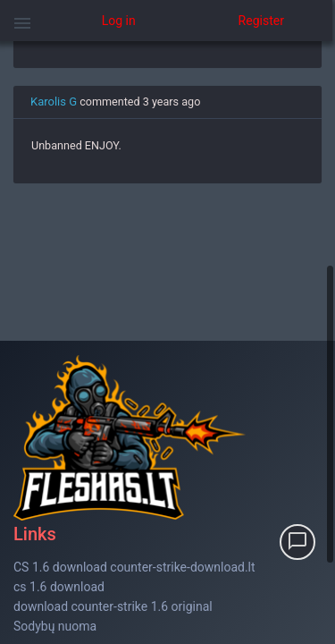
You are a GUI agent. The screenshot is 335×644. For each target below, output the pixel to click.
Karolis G (54, 102)
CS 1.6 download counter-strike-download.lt (134, 567)
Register (261, 21)
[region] (167, 343)
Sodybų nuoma (55, 626)
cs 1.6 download (59, 587)
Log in (119, 21)
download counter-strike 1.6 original (113, 606)
